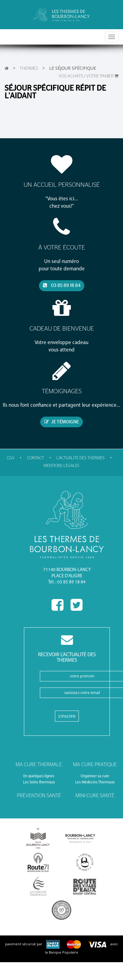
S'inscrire (67, 716)
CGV (11, 458)
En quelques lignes (39, 776)
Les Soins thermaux (39, 782)
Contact (35, 458)
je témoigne (61, 422)
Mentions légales (61, 466)
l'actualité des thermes (81, 458)
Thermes (29, 69)
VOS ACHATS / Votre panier (88, 76)
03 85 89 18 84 (62, 285)
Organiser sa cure (95, 776)
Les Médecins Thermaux (95, 782)
